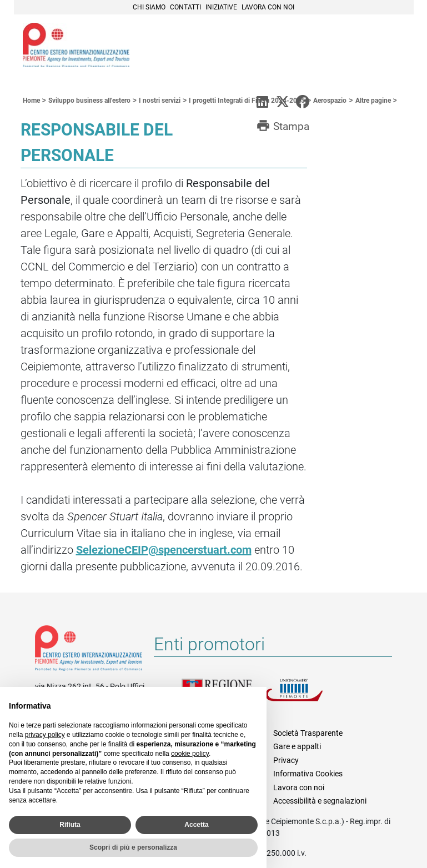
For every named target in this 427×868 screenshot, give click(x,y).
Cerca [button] (367, 46)
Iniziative (221, 7)
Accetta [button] (196, 825)
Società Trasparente (308, 733)
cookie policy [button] (190, 754)
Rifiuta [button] (70, 825)
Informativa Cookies (308, 774)
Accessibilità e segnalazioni (320, 801)
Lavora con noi (268, 7)
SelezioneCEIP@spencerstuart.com (164, 550)
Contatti (185, 7)
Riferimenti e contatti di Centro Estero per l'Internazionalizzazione (89, 650)
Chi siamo (149, 7)
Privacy (286, 760)
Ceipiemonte (76, 45)
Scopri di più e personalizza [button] (133, 847)
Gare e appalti (297, 746)
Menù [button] (391, 46)
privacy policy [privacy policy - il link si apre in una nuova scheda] (45, 735)
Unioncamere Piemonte (307, 696)
